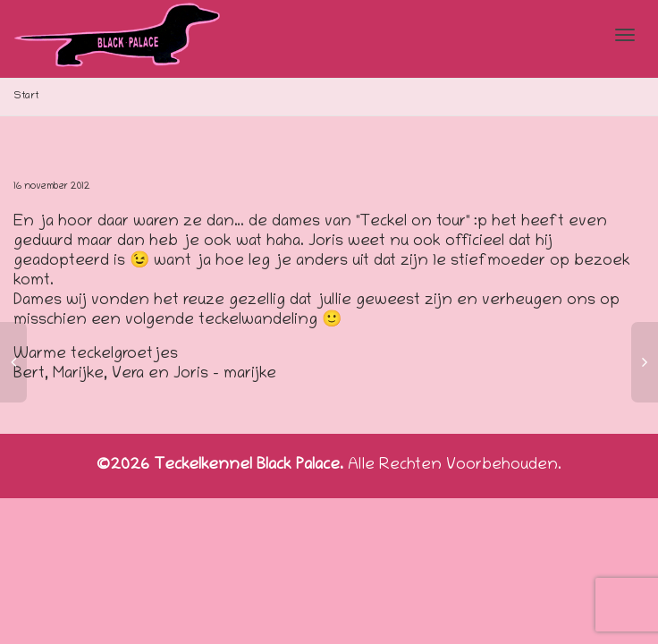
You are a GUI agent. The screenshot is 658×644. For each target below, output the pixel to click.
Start (26, 96)
